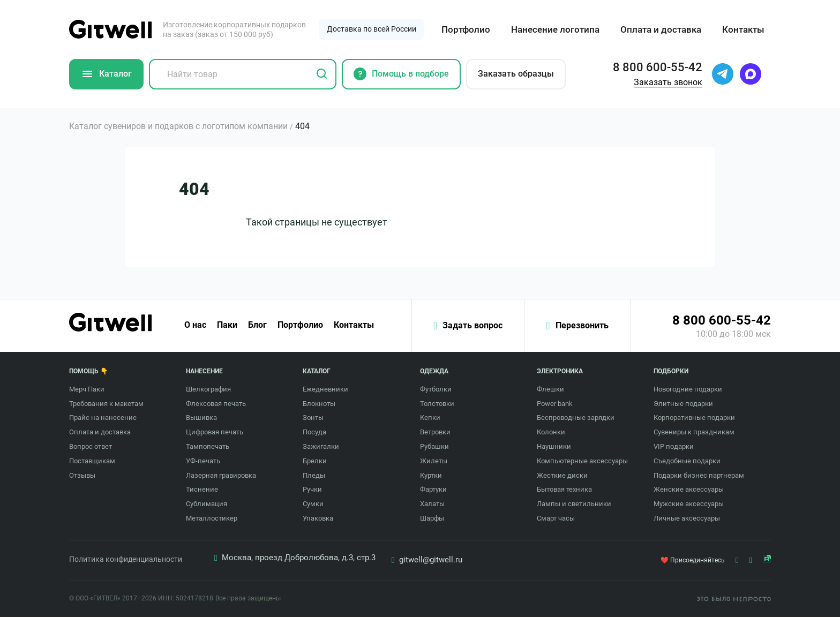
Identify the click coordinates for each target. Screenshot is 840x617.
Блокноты (319, 404)
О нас (195, 325)
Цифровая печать (215, 432)
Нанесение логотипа (555, 29)
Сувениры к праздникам (694, 432)
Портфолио (466, 29)
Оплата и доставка (661, 29)
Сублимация (207, 504)
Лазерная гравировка (221, 475)
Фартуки (433, 489)
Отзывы (82, 475)
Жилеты (434, 461)
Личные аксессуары (687, 518)
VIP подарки (674, 446)
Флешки (550, 389)
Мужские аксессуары (689, 504)
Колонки (551, 432)
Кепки (430, 417)
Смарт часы (556, 518)
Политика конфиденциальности (126, 559)
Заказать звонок (668, 82)
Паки (227, 325)
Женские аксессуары (689, 489)
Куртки (431, 475)
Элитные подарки (683, 404)
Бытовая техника (564, 489)
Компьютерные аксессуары (582, 461)
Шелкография (208, 389)
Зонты (313, 417)
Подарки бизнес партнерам (699, 475)
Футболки (436, 389)
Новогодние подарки (688, 389)
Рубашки (434, 446)
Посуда (314, 432)
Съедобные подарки (687, 461)
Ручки (312, 489)
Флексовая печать (216, 404)
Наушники (554, 446)
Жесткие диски (562, 475)
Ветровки (435, 432)
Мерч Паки (87, 389)
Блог (257, 325)
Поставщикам (92, 461)
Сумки (313, 504)
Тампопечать (208, 446)
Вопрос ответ (91, 446)
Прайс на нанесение (103, 417)
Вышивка (201, 417)
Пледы (314, 475)
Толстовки (437, 404)
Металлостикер (212, 518)
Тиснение (202, 489)
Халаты (432, 504)
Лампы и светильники (574, 504)
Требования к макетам (106, 404)
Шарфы (432, 518)
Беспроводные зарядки (576, 417)
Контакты (743, 29)
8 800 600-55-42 (722, 320)
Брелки (315, 461)
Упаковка (318, 518)
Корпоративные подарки (694, 417)
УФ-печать (203, 461)
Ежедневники (325, 389)
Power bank (555, 404)
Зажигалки (321, 446)
